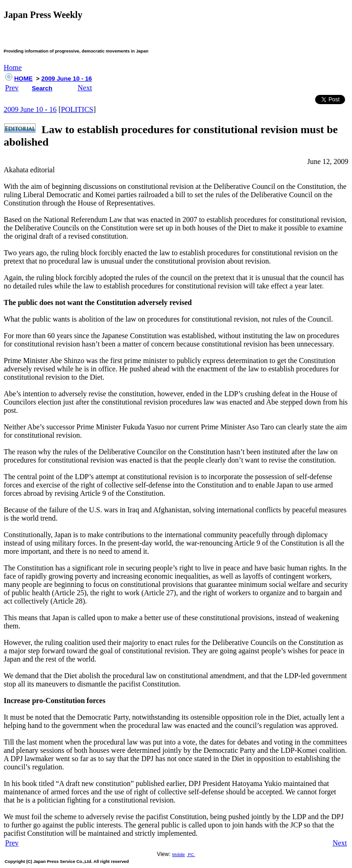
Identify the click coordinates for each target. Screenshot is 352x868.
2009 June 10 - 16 (67, 79)
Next (85, 88)
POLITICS (77, 109)
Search (42, 88)
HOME (24, 79)
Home (13, 67)
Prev (12, 88)
